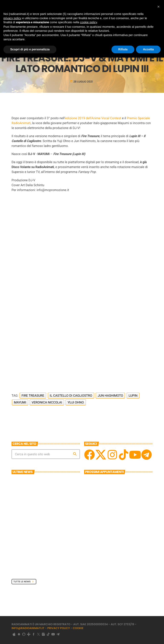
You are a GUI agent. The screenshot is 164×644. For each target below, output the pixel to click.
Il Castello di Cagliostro (71, 396)
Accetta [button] (148, 49)
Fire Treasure (33, 396)
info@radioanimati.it (28, 628)
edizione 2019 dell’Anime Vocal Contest (93, 118)
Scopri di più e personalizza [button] (30, 49)
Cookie (78, 628)
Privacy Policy (59, 628)
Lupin (133, 396)
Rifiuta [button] (123, 49)
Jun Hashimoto (110, 396)
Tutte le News (24, 582)
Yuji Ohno (76, 402)
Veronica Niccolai (47, 402)
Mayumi (20, 402)
